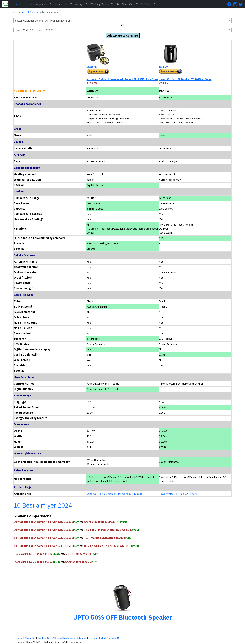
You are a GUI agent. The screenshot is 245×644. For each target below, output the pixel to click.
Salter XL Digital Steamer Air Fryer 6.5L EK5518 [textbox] (43, 21)
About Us (30, 638)
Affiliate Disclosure (64, 638)
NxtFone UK (114, 638)
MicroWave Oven (125, 4)
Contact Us (44, 638)
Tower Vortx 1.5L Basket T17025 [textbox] (34, 30)
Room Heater (62, 4)
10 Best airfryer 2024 (43, 505)
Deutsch (19, 4)
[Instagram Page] (236, 4)
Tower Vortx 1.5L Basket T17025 (178, 494)
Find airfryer (28, 12)
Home (19, 638)
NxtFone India (97, 638)
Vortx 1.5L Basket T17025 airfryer (185, 79)
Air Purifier (147, 4)
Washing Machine (100, 4)
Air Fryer (80, 4)
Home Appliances (39, 4)
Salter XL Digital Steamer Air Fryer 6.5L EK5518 (114, 494)
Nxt (15, 12)
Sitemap (82, 638)
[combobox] (122, 20)
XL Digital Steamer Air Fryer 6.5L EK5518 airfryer (122, 79)
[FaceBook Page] (230, 4)
